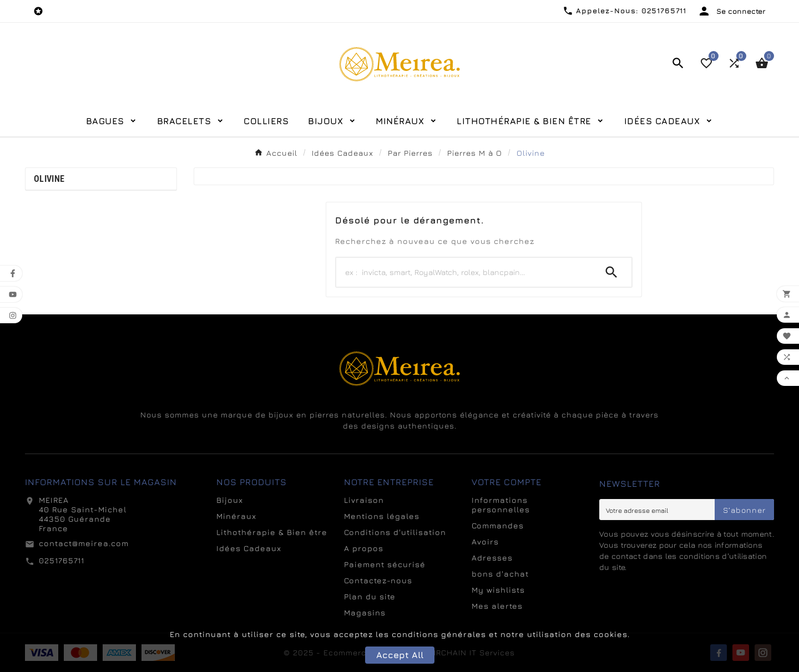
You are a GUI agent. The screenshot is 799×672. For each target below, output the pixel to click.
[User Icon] (732, 11)
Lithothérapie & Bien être (272, 532)
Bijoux (230, 500)
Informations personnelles (501, 505)
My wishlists (498, 590)
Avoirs (485, 541)
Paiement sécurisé (385, 564)
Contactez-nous (378, 580)
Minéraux (236, 516)
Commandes (498, 525)
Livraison (364, 500)
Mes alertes (497, 606)
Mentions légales (382, 516)
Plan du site (370, 596)
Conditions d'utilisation (395, 532)
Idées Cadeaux (249, 548)
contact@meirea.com (84, 543)
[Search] (464, 272)
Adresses (492, 558)
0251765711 (62, 560)
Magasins (365, 612)
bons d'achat (500, 574)
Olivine (49, 179)
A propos (364, 548)
